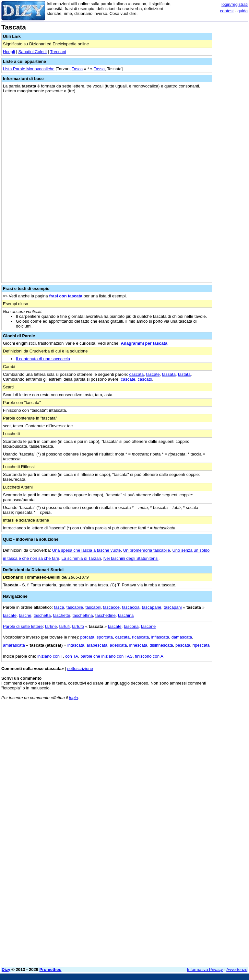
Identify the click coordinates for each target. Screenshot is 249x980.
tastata (184, 374)
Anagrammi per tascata (144, 343)
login (73, 698)
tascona (131, 626)
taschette (62, 615)
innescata (138, 645)
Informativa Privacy (205, 969)
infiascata (160, 637)
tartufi (64, 626)
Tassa (99, 69)
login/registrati (235, 4)
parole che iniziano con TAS (107, 656)
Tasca (77, 69)
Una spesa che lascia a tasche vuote (87, 550)
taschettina (83, 615)
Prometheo (51, 969)
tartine (51, 626)
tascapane (152, 607)
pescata (183, 645)
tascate (153, 374)
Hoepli (9, 52)
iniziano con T (50, 656)
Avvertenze (237, 969)
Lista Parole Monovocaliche (29, 69)
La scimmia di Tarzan (81, 558)
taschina (126, 615)
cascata (137, 374)
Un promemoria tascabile (147, 550)
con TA (72, 656)
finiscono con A (149, 656)
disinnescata (161, 645)
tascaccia (131, 607)
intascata (76, 645)
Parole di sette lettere (23, 626)
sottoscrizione (80, 669)
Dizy (6, 969)
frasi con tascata (66, 296)
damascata (182, 637)
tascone (148, 626)
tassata (169, 374)
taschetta (42, 615)
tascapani (173, 607)
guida (243, 11)
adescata (119, 645)
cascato (145, 379)
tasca (59, 607)
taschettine (106, 615)
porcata (87, 637)
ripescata (201, 645)
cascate (128, 379)
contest (227, 11)
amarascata (14, 645)
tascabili (93, 607)
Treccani (58, 52)
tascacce (111, 607)
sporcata (105, 637)
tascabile (75, 607)
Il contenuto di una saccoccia (43, 359)
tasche (25, 615)
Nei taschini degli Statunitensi (131, 558)
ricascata (140, 637)
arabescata (97, 645)
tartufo (78, 626)
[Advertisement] (199, 745)
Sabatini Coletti (32, 52)
